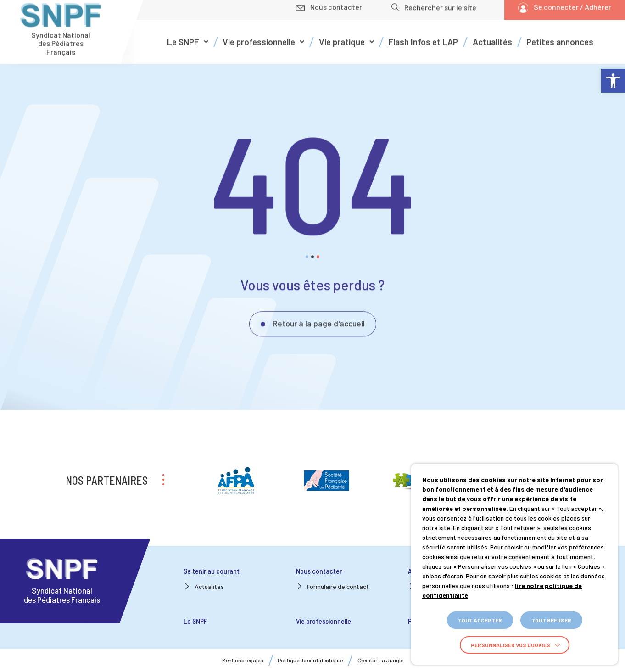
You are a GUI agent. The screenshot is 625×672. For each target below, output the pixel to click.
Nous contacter (319, 571)
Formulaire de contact (338, 586)
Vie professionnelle (259, 36)
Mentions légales (243, 660)
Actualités (492, 36)
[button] (613, 81)
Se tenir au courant (212, 571)
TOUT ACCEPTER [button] (480, 620)
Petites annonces (560, 36)
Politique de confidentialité (310, 660)
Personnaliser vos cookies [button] (511, 645)
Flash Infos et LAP (423, 36)
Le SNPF (183, 36)
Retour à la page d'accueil (319, 318)
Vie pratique (342, 36)
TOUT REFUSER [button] (551, 620)
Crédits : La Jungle (380, 660)
